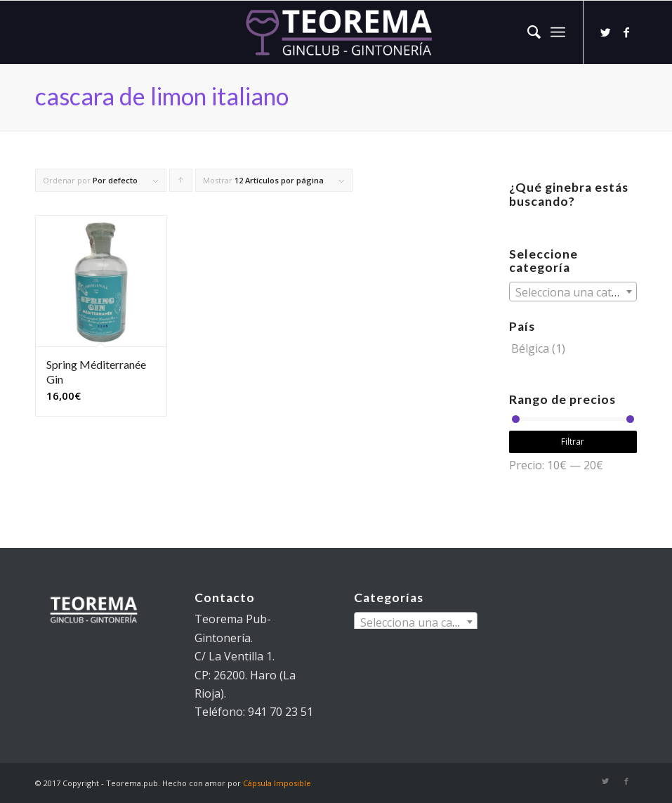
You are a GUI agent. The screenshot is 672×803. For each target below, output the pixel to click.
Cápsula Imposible (277, 783)
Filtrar (573, 442)
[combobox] (573, 292)
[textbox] (573, 292)
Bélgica (530, 348)
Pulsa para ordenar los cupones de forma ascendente (181, 183)
